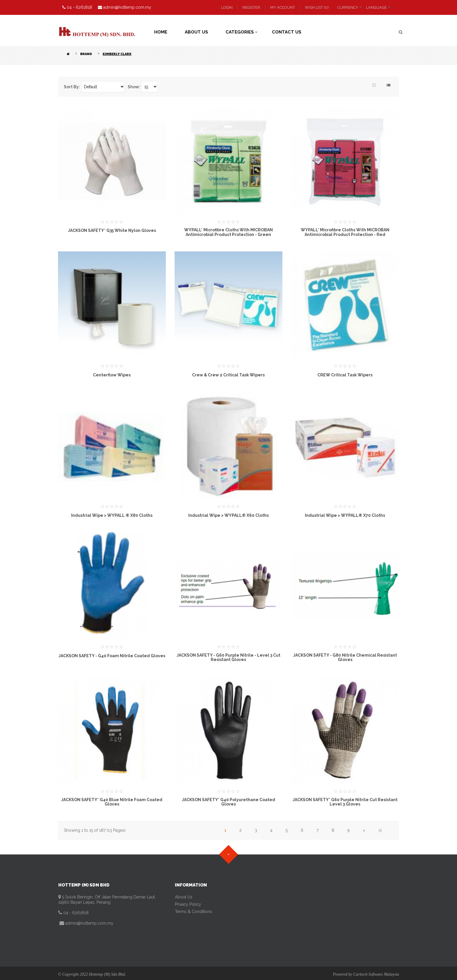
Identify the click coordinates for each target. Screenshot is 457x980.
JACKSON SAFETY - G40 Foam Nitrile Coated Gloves (112, 656)
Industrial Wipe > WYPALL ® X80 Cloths (112, 515)
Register (251, 7)
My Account (283, 7)
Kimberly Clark (117, 54)
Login (227, 7)
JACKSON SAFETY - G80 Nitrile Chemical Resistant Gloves (345, 657)
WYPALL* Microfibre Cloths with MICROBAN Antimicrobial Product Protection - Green (228, 232)
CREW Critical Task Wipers (345, 375)
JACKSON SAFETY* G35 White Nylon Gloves (112, 230)
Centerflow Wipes (112, 375)
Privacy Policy (188, 904)
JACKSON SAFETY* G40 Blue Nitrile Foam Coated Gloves (112, 802)
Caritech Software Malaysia (376, 974)
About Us (184, 897)
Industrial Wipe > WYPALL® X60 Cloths (228, 515)
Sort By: (72, 87)
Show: (134, 87)
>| (380, 830)
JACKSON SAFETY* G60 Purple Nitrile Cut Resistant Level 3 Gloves (345, 802)
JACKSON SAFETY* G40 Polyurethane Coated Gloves (228, 802)
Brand (86, 54)
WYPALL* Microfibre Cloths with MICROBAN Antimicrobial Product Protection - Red (345, 232)
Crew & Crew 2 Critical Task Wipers (228, 375)
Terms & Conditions (194, 912)
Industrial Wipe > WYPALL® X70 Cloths (345, 515)
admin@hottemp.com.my (89, 923)
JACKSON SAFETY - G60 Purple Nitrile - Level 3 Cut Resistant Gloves (228, 657)
